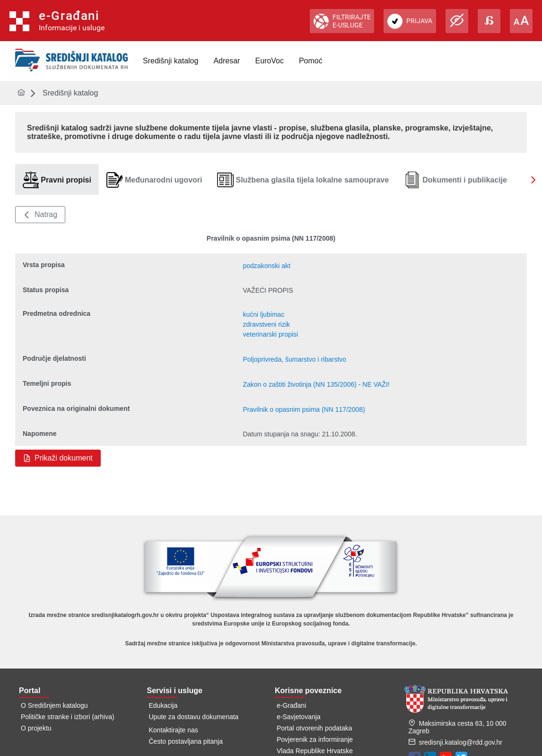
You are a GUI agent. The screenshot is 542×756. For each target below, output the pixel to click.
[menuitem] (170, 61)
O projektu (36, 728)
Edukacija (163, 705)
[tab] (57, 180)
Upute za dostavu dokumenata (194, 717)
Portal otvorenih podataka (315, 728)
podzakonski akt (266, 266)
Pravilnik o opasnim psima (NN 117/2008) (304, 409)
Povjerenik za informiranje (315, 739)
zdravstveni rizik (266, 324)
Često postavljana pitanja (186, 741)
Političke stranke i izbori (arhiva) (68, 717)
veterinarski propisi (270, 334)
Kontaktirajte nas (174, 730)
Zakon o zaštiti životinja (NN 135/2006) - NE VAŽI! (316, 384)
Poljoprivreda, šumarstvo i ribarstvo (294, 359)
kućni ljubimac (263, 314)
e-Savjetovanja (299, 717)
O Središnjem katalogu (54, 705)
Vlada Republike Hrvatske (315, 751)
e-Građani (291, 705)
